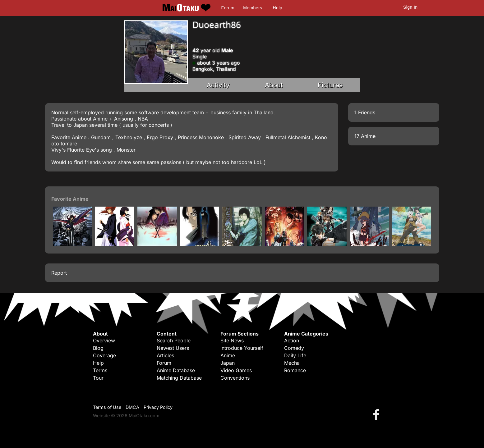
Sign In (410, 7)
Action (292, 341)
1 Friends (365, 112)
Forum (228, 8)
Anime (228, 355)
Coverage (104, 355)
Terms (100, 370)
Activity (218, 85)
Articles (165, 355)
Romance (295, 370)
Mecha (292, 363)
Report (59, 273)
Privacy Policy (158, 407)
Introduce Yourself (242, 348)
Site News (232, 341)
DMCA (132, 407)
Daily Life (295, 355)
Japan (228, 363)
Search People (174, 341)
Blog (98, 348)
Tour (98, 378)
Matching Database (179, 378)
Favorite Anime (70, 199)
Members (253, 8)
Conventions (235, 378)
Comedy (294, 348)
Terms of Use (107, 407)
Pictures (330, 85)
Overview (104, 341)
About (274, 85)
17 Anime (365, 136)
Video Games (236, 370)
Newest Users (173, 348)
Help (278, 8)
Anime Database (176, 370)
